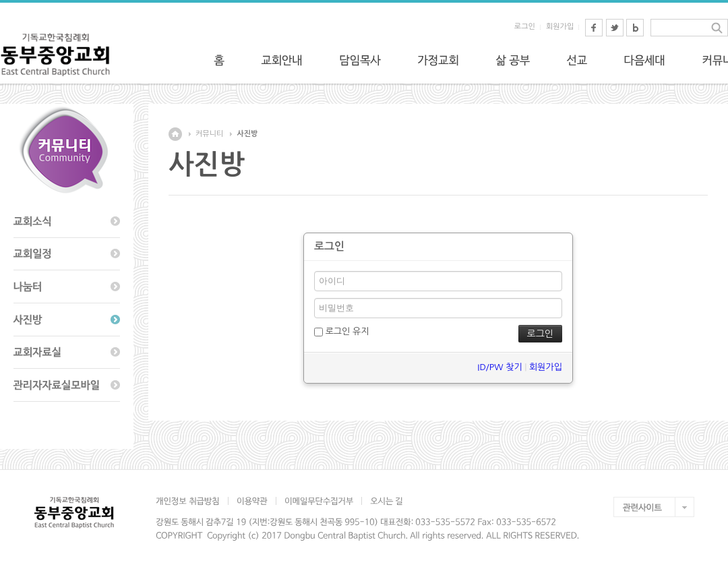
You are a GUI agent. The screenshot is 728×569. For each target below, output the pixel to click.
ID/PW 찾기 (499, 367)
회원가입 (560, 27)
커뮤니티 (209, 134)
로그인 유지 (341, 332)
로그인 (525, 27)
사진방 (247, 134)
